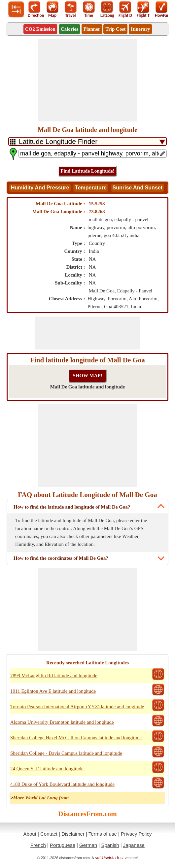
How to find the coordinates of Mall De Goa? (61, 558)
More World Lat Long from (41, 798)
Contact (49, 834)
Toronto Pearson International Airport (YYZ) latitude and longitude (77, 707)
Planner (92, 29)
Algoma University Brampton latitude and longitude (62, 722)
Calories (70, 29)
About (30, 834)
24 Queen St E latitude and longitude (47, 769)
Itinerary (140, 29)
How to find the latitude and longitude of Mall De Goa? (72, 507)
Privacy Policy (136, 834)
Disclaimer (73, 834)
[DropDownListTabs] (87, 141)
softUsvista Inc (109, 858)
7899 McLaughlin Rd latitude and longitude (54, 676)
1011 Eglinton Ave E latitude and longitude (53, 691)
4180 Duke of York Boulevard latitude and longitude (62, 784)
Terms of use (103, 834)
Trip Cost (115, 29)
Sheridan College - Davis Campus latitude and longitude (66, 753)
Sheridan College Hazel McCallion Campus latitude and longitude (76, 738)
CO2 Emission (40, 29)
